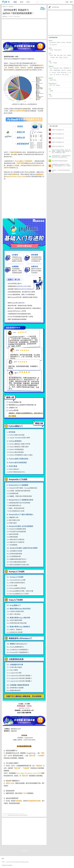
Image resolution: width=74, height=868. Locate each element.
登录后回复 (24, 851)
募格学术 (5, 16)
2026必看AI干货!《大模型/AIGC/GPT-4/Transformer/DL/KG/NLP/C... (61, 156)
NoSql (59, 72)
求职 (57, 57)
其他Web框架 (57, 70)
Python (63, 42)
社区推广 (58, 85)
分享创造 (53, 57)
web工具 (63, 70)
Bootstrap (64, 72)
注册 (67, 2)
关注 (38, 7)
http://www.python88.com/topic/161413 (18, 815)
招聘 (58, 55)
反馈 (51, 85)
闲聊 (55, 55)
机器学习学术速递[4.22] (58, 134)
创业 (65, 55)
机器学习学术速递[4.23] (58, 138)
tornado (54, 72)
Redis (61, 68)
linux (51, 68)
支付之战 (65, 57)
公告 (54, 85)
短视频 (51, 91)
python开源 (53, 42)
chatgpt (55, 63)
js (68, 72)
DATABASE (66, 68)
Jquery (67, 75)
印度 (51, 96)
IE (61, 75)
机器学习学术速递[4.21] (58, 142)
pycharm (54, 45)
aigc (51, 63)
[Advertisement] (60, 23)
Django (59, 42)
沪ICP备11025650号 (7, 865)
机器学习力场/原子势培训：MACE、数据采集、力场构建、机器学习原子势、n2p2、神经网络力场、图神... (61, 151)
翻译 (61, 55)
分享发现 (69, 55)
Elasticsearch (58, 50)
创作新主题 (55, 7)
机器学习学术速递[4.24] (58, 146)
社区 (15, 2)
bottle (58, 75)
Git (54, 75)
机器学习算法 (53, 80)
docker (51, 50)
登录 (71, 2)
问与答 (51, 55)
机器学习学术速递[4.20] (58, 130)
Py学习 (5, 7)
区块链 (61, 57)
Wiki (28, 2)
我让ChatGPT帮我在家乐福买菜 (60, 161)
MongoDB (56, 68)
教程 (22, 2)
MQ (63, 75)
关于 (3, 859)
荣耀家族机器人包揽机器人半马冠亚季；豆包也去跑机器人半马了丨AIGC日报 (61, 166)
